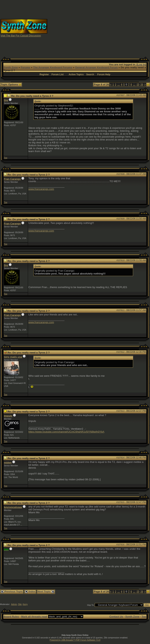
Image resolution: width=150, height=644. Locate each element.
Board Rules (11, 617)
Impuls (8, 416)
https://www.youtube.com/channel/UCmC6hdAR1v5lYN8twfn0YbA (66, 432)
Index (30, 592)
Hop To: (91, 605)
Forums (25, 67)
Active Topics (76, 74)
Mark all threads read (34, 617)
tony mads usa (13, 357)
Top (6, 158)
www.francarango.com (41, 189)
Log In (141, 64)
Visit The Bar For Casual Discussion (21, 36)
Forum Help (104, 74)
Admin (14, 604)
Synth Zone (11, 67)
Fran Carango (12, 179)
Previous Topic (12, 592)
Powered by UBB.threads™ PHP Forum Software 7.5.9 (75, 640)
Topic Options (11, 84)
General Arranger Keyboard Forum (96, 67)
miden (8, 463)
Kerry (25, 604)
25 (138, 84)
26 (142, 84)
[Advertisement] (99, 28)
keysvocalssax (13, 507)
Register (44, 74)
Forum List (58, 74)
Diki (20, 604)
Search (90, 74)
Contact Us (116, 617)
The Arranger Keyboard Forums (53, 67)
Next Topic (46, 592)
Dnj (6, 100)
